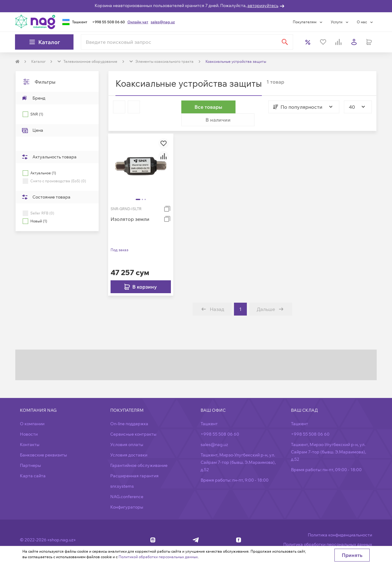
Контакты (30, 432)
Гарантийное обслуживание (139, 452)
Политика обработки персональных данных (328, 532)
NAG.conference (127, 484)
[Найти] (285, 42)
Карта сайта (33, 463)
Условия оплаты (127, 432)
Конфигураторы (127, 494)
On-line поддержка (129, 411)
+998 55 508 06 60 (109, 22)
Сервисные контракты (133, 421)
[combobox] (298, 107)
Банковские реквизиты (43, 442)
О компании (32, 411)
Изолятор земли (130, 206)
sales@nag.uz (163, 22)
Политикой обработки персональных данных (158, 557)
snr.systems (122, 473)
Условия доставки (129, 442)
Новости (29, 421)
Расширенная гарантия (134, 463)
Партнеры (30, 452)
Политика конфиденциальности (340, 522)
